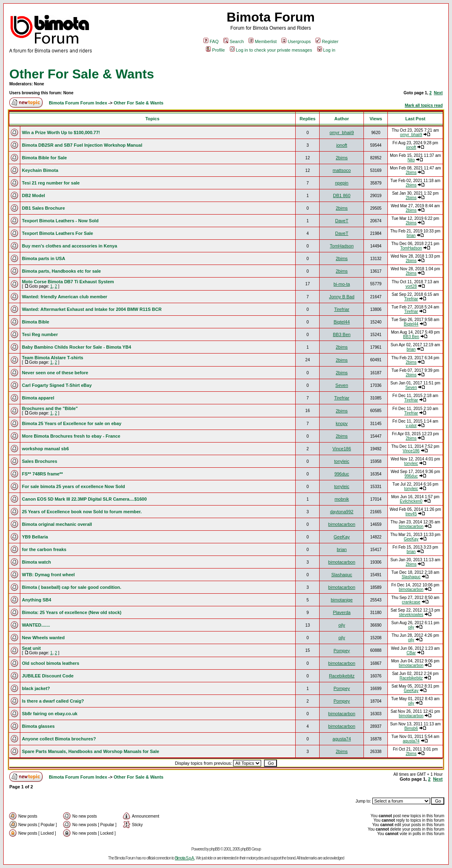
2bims (342, 158)
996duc (342, 474)
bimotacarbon (342, 524)
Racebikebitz (342, 676)
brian (411, 235)
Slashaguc (342, 575)
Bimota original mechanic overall (57, 524)
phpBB (215, 849)
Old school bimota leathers (51, 663)
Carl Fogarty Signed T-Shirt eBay (57, 385)
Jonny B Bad (342, 297)
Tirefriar (411, 299)
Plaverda (342, 612)
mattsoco (342, 170)
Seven (342, 385)
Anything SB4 (37, 600)
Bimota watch (37, 562)
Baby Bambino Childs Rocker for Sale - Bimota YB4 (77, 347)
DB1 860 (342, 195)
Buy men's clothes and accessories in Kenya (69, 246)
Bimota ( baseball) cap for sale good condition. (71, 587)
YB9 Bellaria (35, 537)
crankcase (411, 602)
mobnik (342, 499)
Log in (326, 50)
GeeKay (342, 537)
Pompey (342, 651)
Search (234, 41)
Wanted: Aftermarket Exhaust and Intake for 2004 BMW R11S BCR (92, 309)
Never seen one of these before (55, 373)
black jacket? (36, 688)
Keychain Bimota (40, 170)
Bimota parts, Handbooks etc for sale (61, 271)
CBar (411, 653)
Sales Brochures (40, 461)
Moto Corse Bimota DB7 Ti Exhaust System (68, 282)
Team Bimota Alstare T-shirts (53, 358)
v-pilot (411, 426)
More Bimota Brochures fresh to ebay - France (71, 436)
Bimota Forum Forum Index (78, 103)
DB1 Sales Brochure (43, 208)
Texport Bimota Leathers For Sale (57, 233)
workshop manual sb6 (45, 449)
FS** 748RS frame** (42, 474)
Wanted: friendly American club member (65, 297)
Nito (411, 160)
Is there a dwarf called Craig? (53, 701)
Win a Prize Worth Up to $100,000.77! (61, 132)
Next (438, 93)
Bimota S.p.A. (185, 858)
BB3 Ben (342, 334)
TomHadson (342, 246)
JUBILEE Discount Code (48, 676)
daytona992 (342, 512)
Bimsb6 (411, 728)
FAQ (211, 41)
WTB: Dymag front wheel (48, 575)
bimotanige (342, 600)
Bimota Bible (36, 322)
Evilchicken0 (411, 501)
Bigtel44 (342, 322)
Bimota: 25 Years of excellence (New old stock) (72, 612)
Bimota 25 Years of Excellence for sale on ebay (72, 423)
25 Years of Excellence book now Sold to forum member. (82, 512)
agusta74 (342, 739)
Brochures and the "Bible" (50, 408)
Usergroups (296, 41)
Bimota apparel (38, 398)
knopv (342, 423)
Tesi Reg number (40, 334)
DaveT (342, 221)
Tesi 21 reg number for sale (51, 183)
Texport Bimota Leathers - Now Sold (60, 221)
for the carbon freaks (44, 549)
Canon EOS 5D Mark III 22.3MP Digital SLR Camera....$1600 (84, 499)
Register (327, 41)
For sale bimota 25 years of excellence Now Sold (74, 486)
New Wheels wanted (43, 638)
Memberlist (263, 41)
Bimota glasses (38, 726)
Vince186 (342, 449)
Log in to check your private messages (271, 50)
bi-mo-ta (342, 284)
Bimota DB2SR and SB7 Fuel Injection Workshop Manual (82, 145)
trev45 (411, 514)
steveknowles (411, 615)
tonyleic (342, 461)
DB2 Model (34, 195)
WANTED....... (36, 625)
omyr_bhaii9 (342, 132)
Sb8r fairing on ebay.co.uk (50, 714)
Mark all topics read (424, 105)
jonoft (342, 145)
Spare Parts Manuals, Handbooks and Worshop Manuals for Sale (91, 751)
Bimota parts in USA (43, 258)
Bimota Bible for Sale (44, 158)
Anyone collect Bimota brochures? (59, 739)
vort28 (411, 286)
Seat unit (31, 648)
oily (342, 625)
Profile (215, 50)
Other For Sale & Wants (82, 74)
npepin (342, 183)
